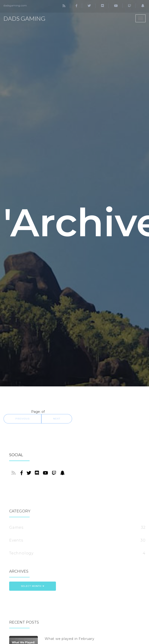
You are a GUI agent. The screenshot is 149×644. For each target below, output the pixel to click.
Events (16, 559)
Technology (21, 572)
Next (57, 419)
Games (16, 546)
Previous (22, 419)
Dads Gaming (24, 18)
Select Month (33, 594)
